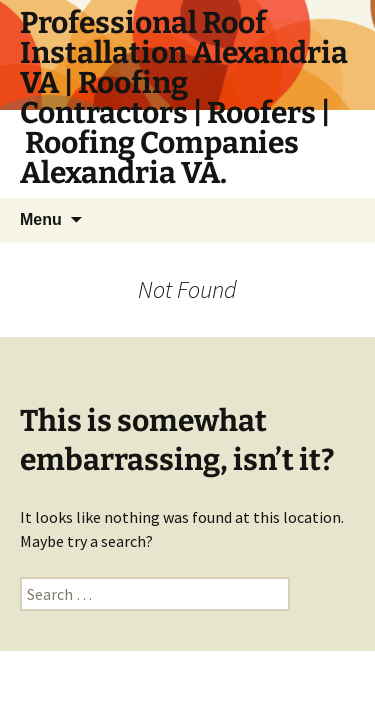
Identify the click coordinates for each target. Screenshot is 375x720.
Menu (41, 219)
